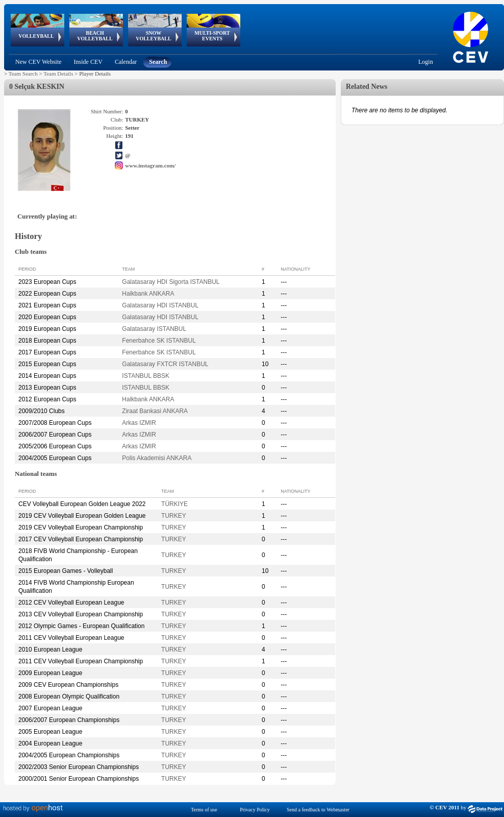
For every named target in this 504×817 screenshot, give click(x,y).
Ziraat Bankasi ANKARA (155, 411)
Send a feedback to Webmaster (318, 810)
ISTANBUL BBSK (146, 376)
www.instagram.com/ (150, 165)
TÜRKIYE (174, 504)
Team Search (23, 74)
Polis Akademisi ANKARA (157, 458)
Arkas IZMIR (139, 423)
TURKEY (174, 516)
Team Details (58, 74)
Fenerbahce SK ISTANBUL (159, 341)
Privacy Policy (255, 810)
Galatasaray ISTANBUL (154, 329)
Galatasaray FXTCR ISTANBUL (165, 364)
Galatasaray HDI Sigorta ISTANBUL (171, 282)
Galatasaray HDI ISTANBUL (160, 305)
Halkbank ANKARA (148, 294)
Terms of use (204, 810)
